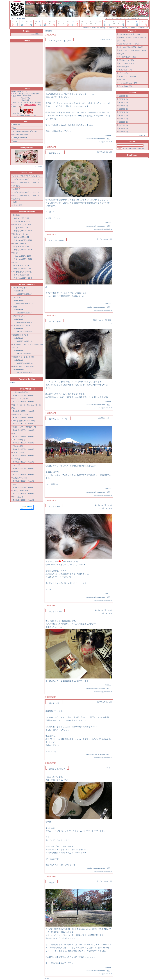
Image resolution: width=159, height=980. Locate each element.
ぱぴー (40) (123, 73)
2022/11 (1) (123, 119)
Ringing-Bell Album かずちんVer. (26, 131)
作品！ (52, 883)
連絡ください (54, 703)
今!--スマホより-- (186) (128, 57)
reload (13, 383)
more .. (142, 135)
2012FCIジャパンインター (60, 41)
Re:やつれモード (20, 243)
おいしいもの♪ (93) (126, 63)
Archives (132, 93)
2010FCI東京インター (22, 326)
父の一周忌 (18, 205)
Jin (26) (122, 80)
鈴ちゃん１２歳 (55, 612)
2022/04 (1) (123, 132)
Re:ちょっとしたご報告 (22, 225)
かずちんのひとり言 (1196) (129, 34)
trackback (107, 142)
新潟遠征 (17, 186)
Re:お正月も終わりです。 (23, 272)
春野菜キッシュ (55, 153)
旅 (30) (122, 54)
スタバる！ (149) (125, 70)
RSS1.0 (16, 395)
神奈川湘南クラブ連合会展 (24, 366)
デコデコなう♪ (55, 322)
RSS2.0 (23, 395)
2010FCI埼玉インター (22, 335)
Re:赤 (16, 253)
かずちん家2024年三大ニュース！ (26, 183)
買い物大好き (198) (126, 60)
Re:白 (16, 262)
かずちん (17, 221)
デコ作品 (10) (124, 67)
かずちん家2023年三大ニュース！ (26, 192)
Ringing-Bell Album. (21, 134)
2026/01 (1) (123, 96)
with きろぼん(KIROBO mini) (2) (131, 47)
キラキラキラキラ (20, 288)
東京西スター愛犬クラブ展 (24, 357)
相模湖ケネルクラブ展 (58, 419)
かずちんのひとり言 (105, 152)
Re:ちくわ (17, 215)
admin (16, 141)
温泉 (15, 202)
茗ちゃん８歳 (54, 507)
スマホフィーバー (20, 297)
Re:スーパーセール (21, 234)
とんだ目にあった (56, 240)
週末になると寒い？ (57, 769)
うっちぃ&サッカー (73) (128, 83)
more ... (108, 135)
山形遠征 (17, 189)
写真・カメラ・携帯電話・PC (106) (133, 50)
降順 (50, 31)
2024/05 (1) (123, 109)
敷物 (15, 307)
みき (16, 218)
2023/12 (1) (123, 112)
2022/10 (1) (123, 122)
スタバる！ (108, 768)
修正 (108, 139)
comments (97, 142)
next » (47, 978)
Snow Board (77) (125, 86)
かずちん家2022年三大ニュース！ (26, 196)
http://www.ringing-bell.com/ (27, 115)
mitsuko (17, 256)
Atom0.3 (31, 395)
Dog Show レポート (105, 39)
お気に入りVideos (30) (128, 76)
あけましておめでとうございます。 (27, 176)
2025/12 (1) (123, 99)
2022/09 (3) (123, 125)
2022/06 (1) (123, 128)
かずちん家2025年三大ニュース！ (26, 179)
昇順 (46, 31)
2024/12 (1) (123, 102)
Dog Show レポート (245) (129, 44)
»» (24, 18)
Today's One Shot (20, 138)
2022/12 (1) (123, 115)
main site (17, 125)
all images (38, 166)
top (15, 128)
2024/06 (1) (123, 106)
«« (20, 18)
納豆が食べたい (19, 316)
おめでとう (18, 199)
